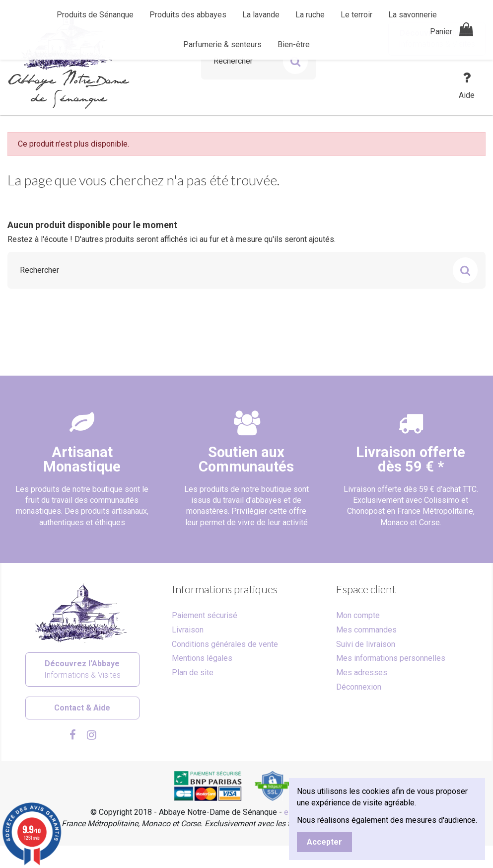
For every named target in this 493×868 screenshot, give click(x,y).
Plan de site (193, 672)
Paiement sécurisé (205, 615)
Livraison (188, 630)
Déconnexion (359, 687)
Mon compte (358, 615)
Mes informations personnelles (391, 658)
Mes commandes (366, 630)
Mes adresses (362, 672)
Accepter (324, 842)
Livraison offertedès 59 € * (411, 459)
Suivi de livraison (366, 644)
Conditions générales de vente (225, 644)
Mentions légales (202, 658)
